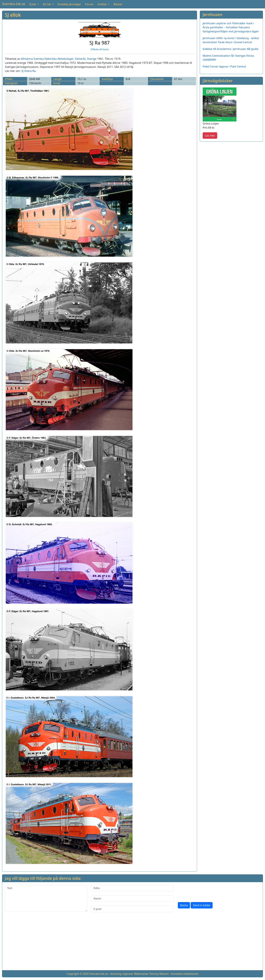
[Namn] (132, 898)
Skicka (184, 905)
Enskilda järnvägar (69, 4)
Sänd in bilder (202, 905)
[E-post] (132, 909)
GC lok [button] (47, 4)
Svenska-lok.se (14, 4)
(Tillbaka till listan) (99, 49)
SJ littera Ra (28, 71)
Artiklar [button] (103, 4)
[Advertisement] (132, 944)
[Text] (46, 898)
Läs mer (210, 136)
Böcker (118, 4)
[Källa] (132, 888)
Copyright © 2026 (78, 974)
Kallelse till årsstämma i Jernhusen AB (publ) (230, 49)
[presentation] (203, 891)
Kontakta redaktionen (185, 974)
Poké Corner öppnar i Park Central (224, 66)
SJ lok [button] (33, 4)
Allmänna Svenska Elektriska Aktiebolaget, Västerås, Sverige (59, 59)
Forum (89, 4)
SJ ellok (13, 15)
